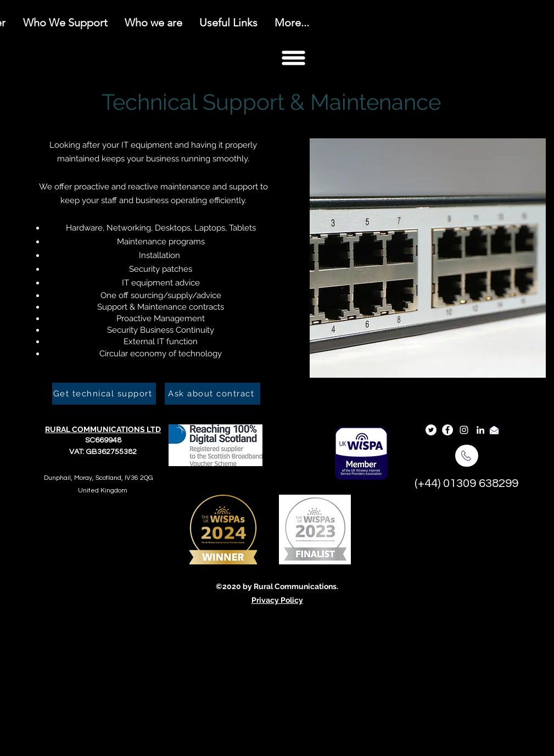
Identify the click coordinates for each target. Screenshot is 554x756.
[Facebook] (447, 430)
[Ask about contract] (212, 394)
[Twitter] (431, 430)
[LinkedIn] (480, 430)
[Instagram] (464, 430)
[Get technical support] (104, 394)
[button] (293, 58)
